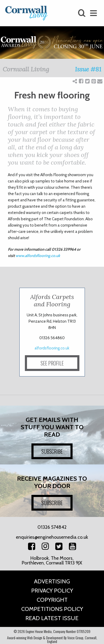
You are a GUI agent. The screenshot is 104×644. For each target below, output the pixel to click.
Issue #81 (88, 69)
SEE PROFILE (52, 363)
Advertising (52, 581)
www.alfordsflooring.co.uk (38, 256)
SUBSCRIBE (52, 451)
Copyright (52, 600)
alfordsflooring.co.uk (52, 348)
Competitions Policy (52, 609)
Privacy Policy (52, 591)
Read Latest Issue (52, 618)
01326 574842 (52, 527)
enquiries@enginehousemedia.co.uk (52, 537)
